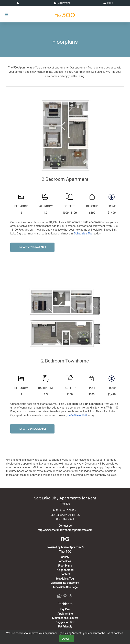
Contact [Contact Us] (65, 574)
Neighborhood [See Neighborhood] (65, 570)
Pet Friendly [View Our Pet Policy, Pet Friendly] (65, 627)
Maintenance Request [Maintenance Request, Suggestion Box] (65, 618)
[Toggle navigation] (7, 14)
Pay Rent (65, 609)
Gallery (65, 557)
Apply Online (62, 3)
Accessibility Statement (65, 583)
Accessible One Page (65, 587)
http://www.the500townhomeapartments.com (65, 530)
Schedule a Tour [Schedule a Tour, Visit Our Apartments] (65, 579)
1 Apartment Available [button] (32, 247)
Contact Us (65, 526)
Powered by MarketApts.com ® (65, 547)
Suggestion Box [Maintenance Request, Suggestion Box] (65, 622)
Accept (66, 639)
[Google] (67, 539)
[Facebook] (63, 539)
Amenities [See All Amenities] (65, 561)
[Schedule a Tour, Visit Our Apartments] (84, 234)
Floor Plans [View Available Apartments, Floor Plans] (65, 566)
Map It (108, 3)
